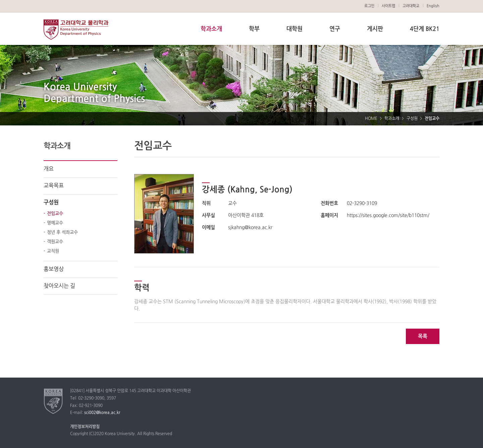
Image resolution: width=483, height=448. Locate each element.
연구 (335, 29)
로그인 (369, 6)
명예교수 (55, 223)
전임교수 (55, 214)
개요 (49, 169)
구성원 (412, 119)
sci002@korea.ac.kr (102, 413)
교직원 (53, 251)
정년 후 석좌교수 (62, 232)
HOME (371, 119)
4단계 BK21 (425, 29)
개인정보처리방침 (85, 427)
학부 (254, 29)
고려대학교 (411, 6)
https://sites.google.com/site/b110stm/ (388, 215)
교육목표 (54, 186)
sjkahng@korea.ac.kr (250, 228)
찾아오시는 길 (59, 286)
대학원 (294, 29)
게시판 (375, 29)
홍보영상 (54, 269)
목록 (423, 337)
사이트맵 (388, 6)
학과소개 (211, 29)
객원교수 (55, 242)
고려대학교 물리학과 (76, 30)
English (433, 6)
